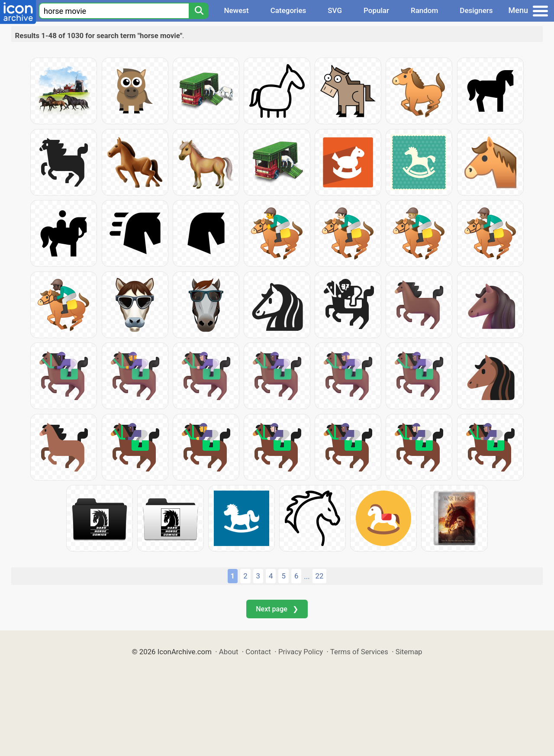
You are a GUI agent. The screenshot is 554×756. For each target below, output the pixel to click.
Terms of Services (359, 652)
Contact (258, 652)
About (229, 652)
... (307, 576)
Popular (376, 10)
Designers (476, 10)
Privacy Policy (301, 652)
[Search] (199, 11)
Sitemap (409, 652)
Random (424, 10)
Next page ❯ (277, 609)
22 (320, 576)
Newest (236, 10)
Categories (288, 10)
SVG (335, 10)
